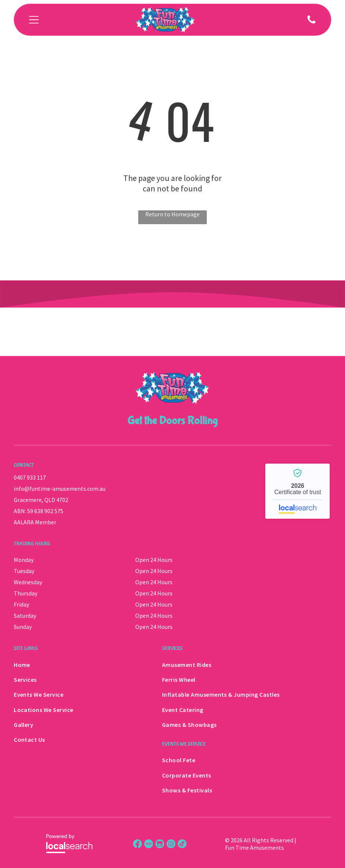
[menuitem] (78, 664)
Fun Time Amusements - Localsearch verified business (297, 491)
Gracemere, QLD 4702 (41, 500)
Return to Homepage (172, 214)
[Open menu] (34, 20)
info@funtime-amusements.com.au (60, 489)
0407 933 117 (30, 477)
